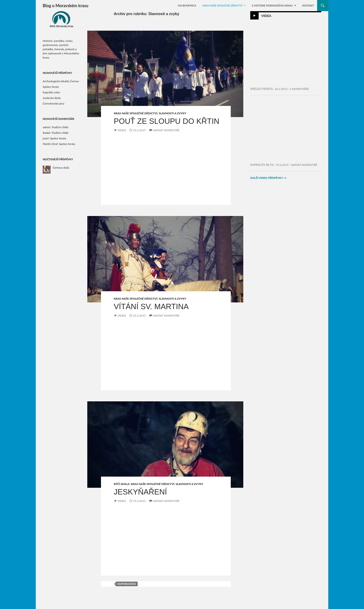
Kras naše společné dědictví (222, 5)
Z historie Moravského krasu (272, 5)
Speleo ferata (261, 89)
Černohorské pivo (54, 103)
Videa (266, 16)
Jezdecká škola (52, 98)
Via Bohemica (187, 5)
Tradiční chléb (60, 127)
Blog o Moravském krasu (65, 6)
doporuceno (127, 584)
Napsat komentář (166, 130)
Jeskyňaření (140, 492)
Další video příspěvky (268, 178)
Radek (47, 133)
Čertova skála (61, 168)
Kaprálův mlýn (262, 165)
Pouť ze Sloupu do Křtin (167, 121)
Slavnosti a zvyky (173, 113)
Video (122, 130)
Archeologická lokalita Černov (61, 81)
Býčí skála (122, 484)
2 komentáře (299, 89)
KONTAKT (308, 5)
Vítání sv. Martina (151, 306)
